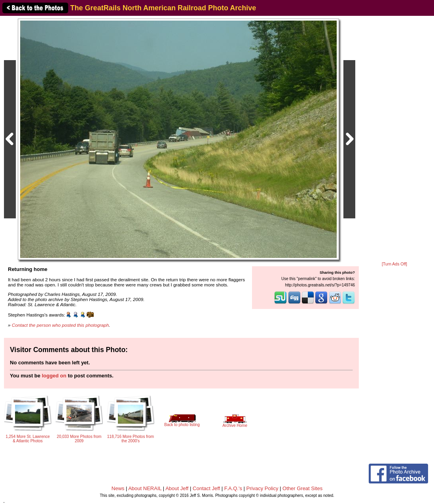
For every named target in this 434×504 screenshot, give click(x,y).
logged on (54, 376)
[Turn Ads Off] (394, 264)
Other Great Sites (302, 488)
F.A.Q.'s (233, 488)
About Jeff (177, 488)
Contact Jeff (206, 488)
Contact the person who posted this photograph (61, 325)
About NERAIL (145, 488)
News (118, 488)
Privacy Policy (262, 488)
